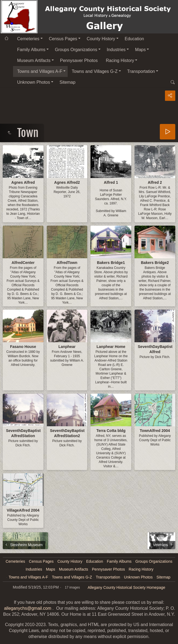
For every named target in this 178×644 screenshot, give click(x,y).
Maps (140, 50)
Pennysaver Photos (79, 60)
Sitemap (68, 82)
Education (134, 39)
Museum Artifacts (34, 60)
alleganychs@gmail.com (28, 608)
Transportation (141, 71)
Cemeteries (28, 39)
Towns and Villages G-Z (95, 71)
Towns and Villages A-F (40, 71)
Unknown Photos (34, 82)
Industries (116, 50)
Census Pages (63, 39)
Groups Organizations (76, 50)
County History (101, 39)
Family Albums (31, 50)
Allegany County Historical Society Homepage (126, 587)
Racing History (120, 60)
